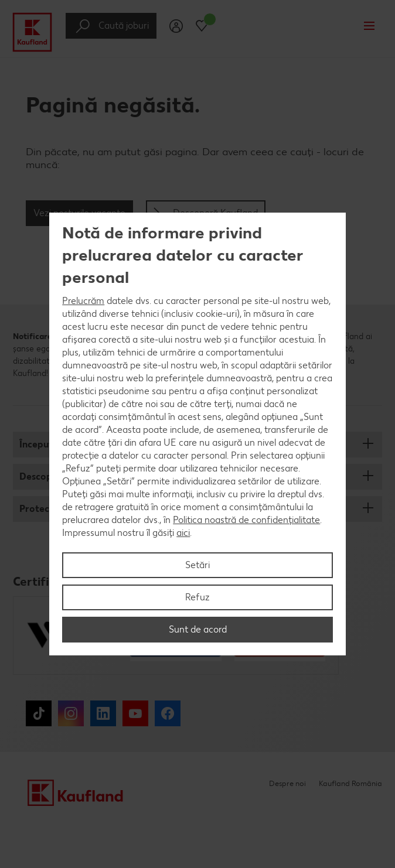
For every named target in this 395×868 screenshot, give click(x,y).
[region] (197, 434)
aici (183, 533)
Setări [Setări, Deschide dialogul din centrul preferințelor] (197, 565)
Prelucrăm (83, 301)
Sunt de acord (198, 629)
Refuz (197, 597)
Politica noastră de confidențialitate (246, 520)
